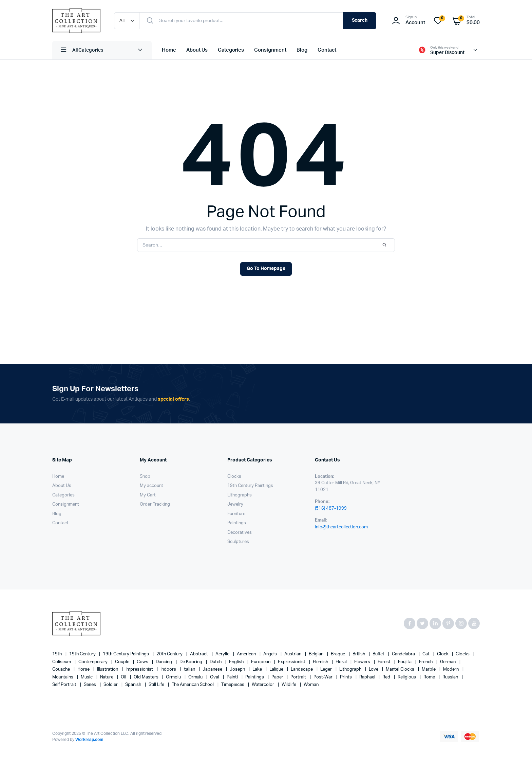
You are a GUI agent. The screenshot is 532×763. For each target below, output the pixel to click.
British (359, 654)
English (237, 662)
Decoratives (240, 533)
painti (233, 677)
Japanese (213, 669)
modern (451, 669)
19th (58, 654)
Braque (338, 654)
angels (271, 654)
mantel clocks (401, 669)
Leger (327, 669)
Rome (430, 677)
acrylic (223, 654)
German (448, 662)
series (91, 685)
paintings (255, 677)
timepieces (233, 685)
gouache (62, 669)
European (261, 662)
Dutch (216, 662)
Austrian (293, 654)
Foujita (405, 662)
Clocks (234, 477)
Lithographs (240, 495)
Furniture (236, 514)
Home (169, 50)
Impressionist (140, 669)
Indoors (169, 669)
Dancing (164, 662)
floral (342, 662)
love (374, 669)
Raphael (368, 677)
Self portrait (65, 685)
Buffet (379, 654)
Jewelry (235, 504)
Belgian (317, 654)
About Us (197, 50)
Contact (327, 50)
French (426, 662)
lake (258, 669)
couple (123, 662)
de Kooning (192, 662)
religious (407, 677)
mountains (63, 677)
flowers (363, 662)
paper (278, 677)
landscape (302, 669)
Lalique (277, 669)
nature (107, 677)
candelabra (404, 654)
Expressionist (292, 662)
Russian (451, 677)
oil (124, 677)
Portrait (299, 677)
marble (429, 669)
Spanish (134, 685)
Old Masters (147, 677)
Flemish (321, 662)
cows (143, 662)
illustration (108, 669)
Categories (231, 50)
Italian (190, 669)
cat (426, 654)
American (247, 654)
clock (443, 654)
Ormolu (174, 677)
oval (215, 677)
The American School (193, 685)
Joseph (238, 669)
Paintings (237, 523)
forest (385, 662)
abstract (199, 654)
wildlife (289, 685)
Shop (145, 477)
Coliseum (62, 662)
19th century (83, 654)
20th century (170, 654)
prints (346, 677)
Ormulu (196, 677)
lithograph (351, 669)
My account (151, 486)
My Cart (148, 495)
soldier (111, 685)
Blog (302, 50)
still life (157, 685)
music (87, 677)
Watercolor (264, 685)
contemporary (94, 662)
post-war (324, 677)
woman (311, 685)
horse (84, 669)
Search (360, 20)
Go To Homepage (266, 269)
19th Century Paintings (250, 486)
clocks (463, 654)
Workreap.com (90, 740)
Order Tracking (155, 504)
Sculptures (238, 542)
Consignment (270, 50)
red (387, 677)
